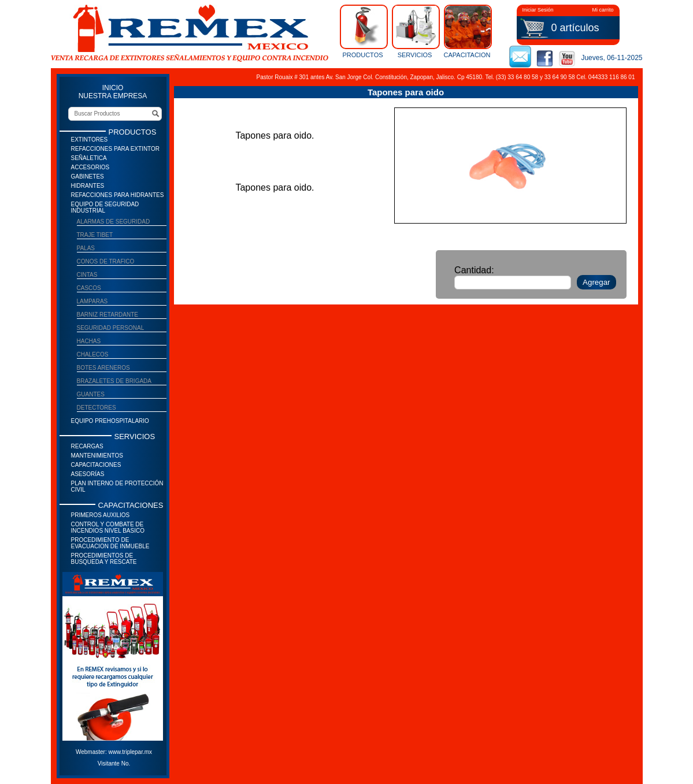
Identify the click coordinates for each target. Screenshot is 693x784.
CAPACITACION (467, 31)
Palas (86, 248)
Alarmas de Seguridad (114, 222)
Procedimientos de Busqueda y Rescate (104, 559)
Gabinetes (88, 177)
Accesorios (90, 167)
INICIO (113, 88)
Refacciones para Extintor (116, 149)
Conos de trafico (106, 261)
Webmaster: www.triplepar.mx (114, 752)
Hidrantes (88, 186)
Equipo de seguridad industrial (105, 207)
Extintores (90, 140)
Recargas (87, 446)
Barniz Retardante (108, 315)
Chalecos (93, 354)
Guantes (91, 394)
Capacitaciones (96, 465)
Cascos (89, 288)
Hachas (89, 341)
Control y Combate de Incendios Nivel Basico (108, 527)
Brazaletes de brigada (114, 381)
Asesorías (88, 474)
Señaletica (89, 158)
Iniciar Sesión (538, 10)
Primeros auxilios (101, 515)
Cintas (87, 275)
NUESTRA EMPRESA (113, 96)
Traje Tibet (95, 235)
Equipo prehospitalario (110, 421)
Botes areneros (103, 368)
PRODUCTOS (363, 31)
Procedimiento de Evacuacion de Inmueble (110, 543)
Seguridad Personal (111, 328)
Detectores (97, 408)
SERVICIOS (415, 31)
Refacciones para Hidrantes (118, 195)
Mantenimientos (97, 456)
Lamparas (92, 301)
